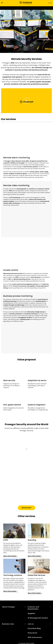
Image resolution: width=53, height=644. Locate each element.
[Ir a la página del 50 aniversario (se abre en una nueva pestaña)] (26, 8)
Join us (31, 624)
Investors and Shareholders (33, 608)
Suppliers (32, 613)
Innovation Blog (34, 628)
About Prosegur (9, 607)
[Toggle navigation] (49, 3)
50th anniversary (35, 637)
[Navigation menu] (2, 3)
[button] (51, 3)
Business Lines (8, 624)
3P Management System (38, 618)
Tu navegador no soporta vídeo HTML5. (26, 8)
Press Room (33, 633)
